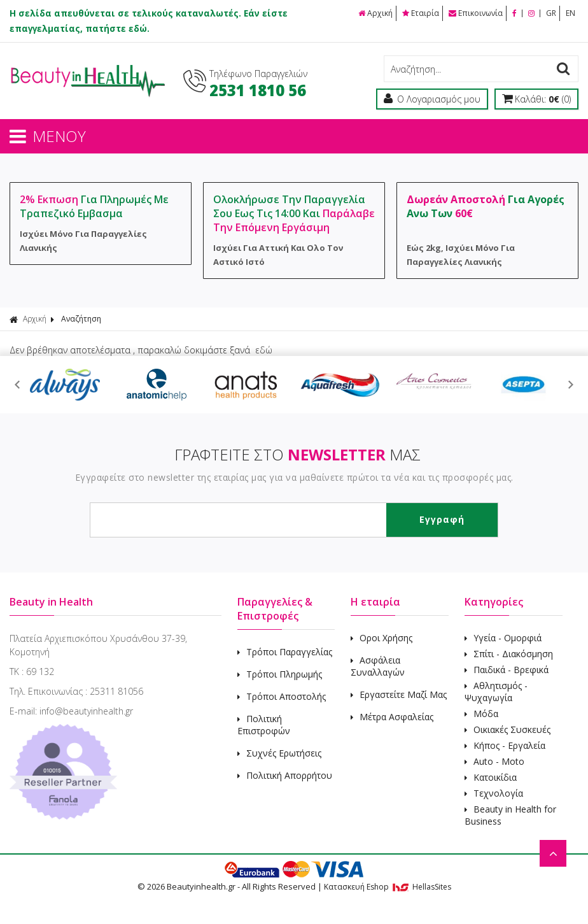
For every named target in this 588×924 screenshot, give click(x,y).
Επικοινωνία (476, 13)
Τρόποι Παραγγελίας (285, 652)
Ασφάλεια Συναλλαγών (378, 666)
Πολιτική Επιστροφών (264, 725)
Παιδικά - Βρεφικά (507, 670)
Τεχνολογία (494, 793)
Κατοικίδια (491, 777)
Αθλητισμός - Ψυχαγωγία (496, 692)
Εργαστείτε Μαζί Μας (399, 694)
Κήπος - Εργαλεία (505, 745)
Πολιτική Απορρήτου (285, 775)
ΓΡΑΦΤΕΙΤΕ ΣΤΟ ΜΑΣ (297, 454)
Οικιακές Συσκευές (507, 729)
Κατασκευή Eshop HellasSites (388, 887)
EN (570, 13)
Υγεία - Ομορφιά (503, 638)
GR (551, 13)
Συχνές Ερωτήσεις (279, 753)
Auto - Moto (494, 761)
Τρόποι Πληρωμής (280, 674)
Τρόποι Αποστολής (282, 696)
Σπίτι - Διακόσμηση (509, 654)
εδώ (264, 350)
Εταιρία (421, 13)
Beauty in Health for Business (510, 815)
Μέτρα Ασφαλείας (392, 717)
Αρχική (375, 13)
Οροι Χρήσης (381, 638)
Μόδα (481, 714)
